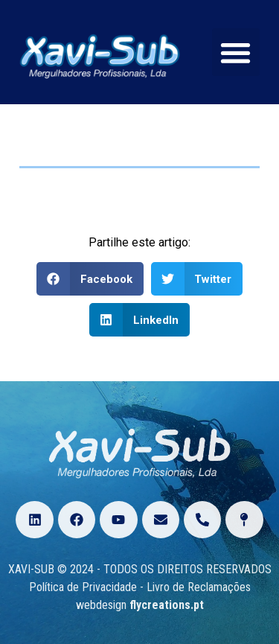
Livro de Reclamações (199, 587)
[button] (236, 52)
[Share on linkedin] (139, 320)
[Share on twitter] (197, 279)
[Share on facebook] (90, 279)
